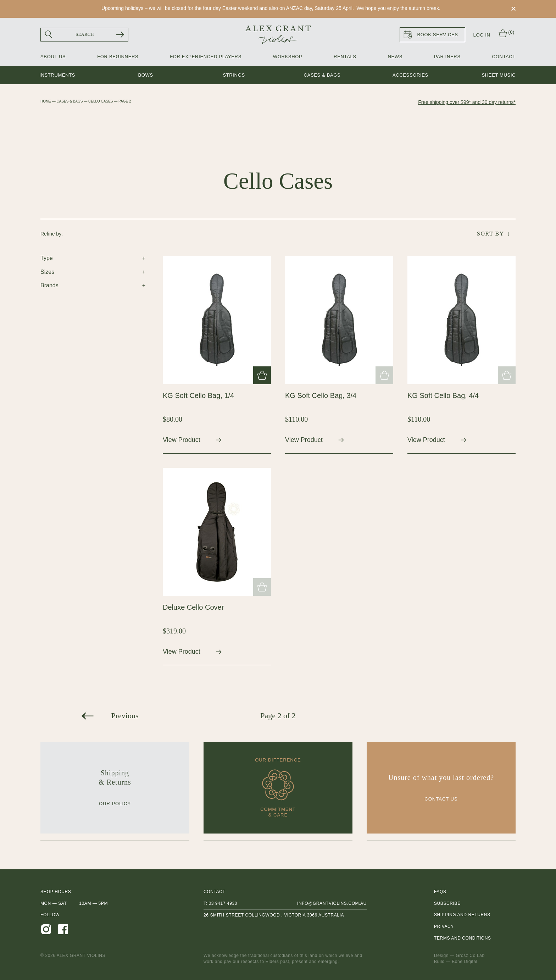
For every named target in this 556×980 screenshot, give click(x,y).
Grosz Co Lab (470, 956)
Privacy (444, 926)
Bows (145, 75)
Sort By (491, 234)
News (395, 57)
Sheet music (499, 75)
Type (47, 258)
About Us (53, 57)
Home (46, 101)
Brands (49, 285)
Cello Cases (101, 101)
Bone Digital (465, 962)
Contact (504, 57)
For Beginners (118, 57)
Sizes (47, 272)
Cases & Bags (322, 75)
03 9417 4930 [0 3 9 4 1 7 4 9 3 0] (223, 903)
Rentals (345, 57)
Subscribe (447, 903)
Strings (234, 75)
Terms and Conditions (463, 938)
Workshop (288, 57)
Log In (482, 35)
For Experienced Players (206, 57)
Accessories (410, 75)
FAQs (440, 892)
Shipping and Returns (462, 915)
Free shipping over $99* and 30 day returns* (467, 102)
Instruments (57, 75)
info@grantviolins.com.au (332, 903)
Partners (447, 57)
